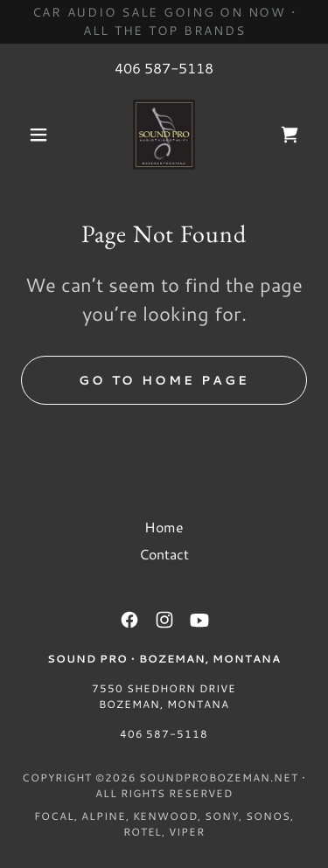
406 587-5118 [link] (164, 68)
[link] (164, 135)
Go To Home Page (164, 380)
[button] (42, 135)
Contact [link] (164, 554)
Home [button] (164, 527)
